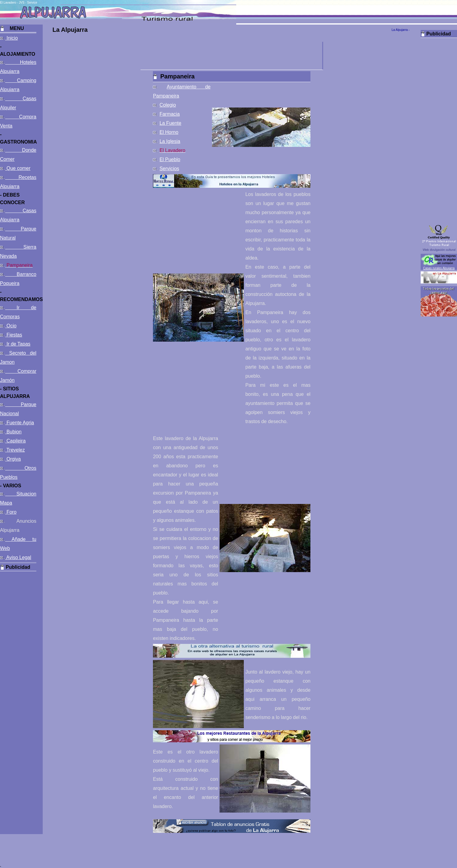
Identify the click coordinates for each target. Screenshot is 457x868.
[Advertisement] (18, 662)
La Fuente (171, 123)
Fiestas (14, 335)
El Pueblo (170, 159)
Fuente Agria (20, 423)
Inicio (12, 38)
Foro (11, 512)
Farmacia (170, 114)
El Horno (169, 132)
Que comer (18, 168)
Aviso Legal (18, 557)
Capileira (15, 441)
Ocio (11, 326)
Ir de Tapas (18, 344)
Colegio (168, 105)
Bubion (13, 432)
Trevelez (15, 450)
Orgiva (13, 459)
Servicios (169, 169)
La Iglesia (170, 141)
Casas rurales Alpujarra (439, 268)
